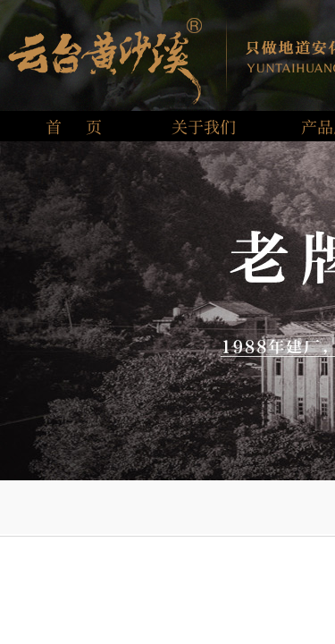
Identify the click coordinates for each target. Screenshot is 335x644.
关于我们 (204, 126)
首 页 (74, 126)
